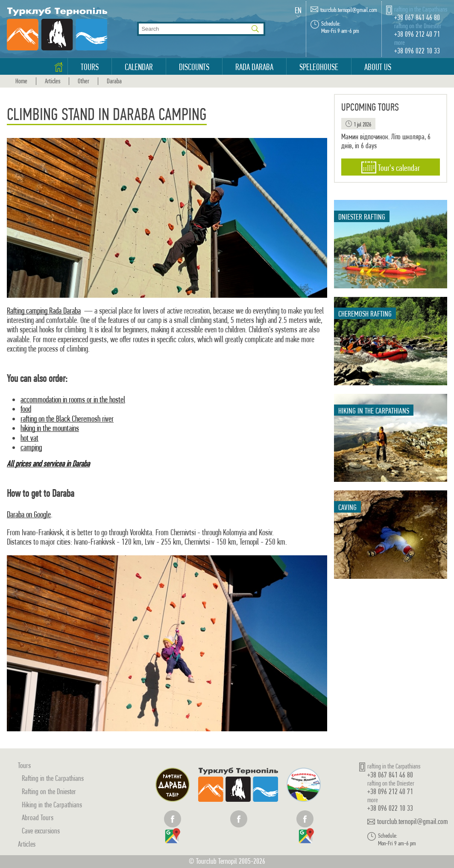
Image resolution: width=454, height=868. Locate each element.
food (26, 409)
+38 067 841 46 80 (417, 17)
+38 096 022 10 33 (417, 51)
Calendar (139, 67)
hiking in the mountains (50, 428)
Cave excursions (41, 831)
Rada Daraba (254, 67)
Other (83, 81)
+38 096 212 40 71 (417, 34)
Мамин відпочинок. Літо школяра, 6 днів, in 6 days (386, 141)
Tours (90, 67)
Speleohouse (319, 67)
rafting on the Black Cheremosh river (67, 419)
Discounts (194, 67)
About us (378, 67)
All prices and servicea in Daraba (48, 464)
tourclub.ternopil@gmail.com (349, 10)
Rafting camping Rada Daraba (44, 311)
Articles (53, 81)
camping (31, 447)
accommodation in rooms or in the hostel (73, 400)
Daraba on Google (29, 515)
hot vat (29, 438)
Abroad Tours (38, 817)
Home (21, 81)
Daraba (114, 81)
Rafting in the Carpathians (53, 778)
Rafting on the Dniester (49, 791)
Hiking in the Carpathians (52, 805)
